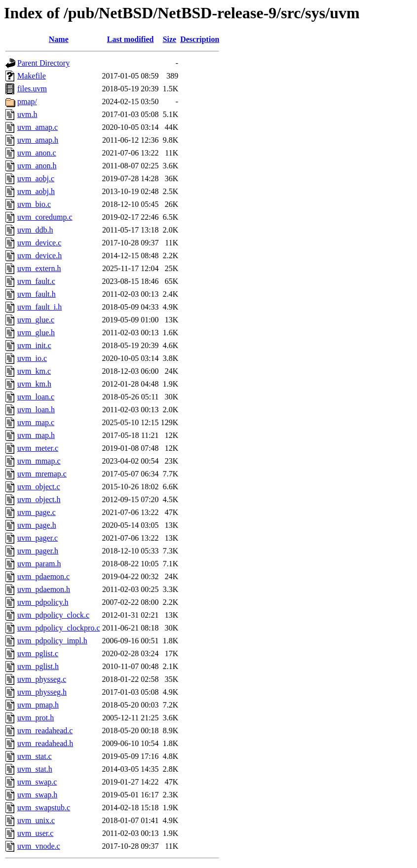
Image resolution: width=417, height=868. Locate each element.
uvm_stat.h (35, 769)
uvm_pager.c (38, 538)
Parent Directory (43, 63)
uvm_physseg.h (42, 692)
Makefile (32, 76)
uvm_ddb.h (35, 230)
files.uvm (32, 89)
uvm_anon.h (37, 166)
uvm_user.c (35, 833)
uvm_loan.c (36, 397)
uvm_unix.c (36, 820)
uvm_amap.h (38, 140)
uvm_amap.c (38, 127)
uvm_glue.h (36, 333)
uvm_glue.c (36, 320)
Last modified (131, 39)
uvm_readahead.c (45, 730)
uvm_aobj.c (36, 178)
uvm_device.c (39, 243)
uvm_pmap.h (38, 705)
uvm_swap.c (37, 782)
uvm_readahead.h (45, 743)
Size (170, 39)
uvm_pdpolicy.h (43, 602)
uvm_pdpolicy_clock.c (53, 615)
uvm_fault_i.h (39, 307)
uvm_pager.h (38, 551)
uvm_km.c (34, 371)
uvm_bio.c (34, 204)
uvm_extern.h (39, 268)
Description (200, 39)
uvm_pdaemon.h (44, 589)
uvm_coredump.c (45, 217)
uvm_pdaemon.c (43, 576)
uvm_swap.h (37, 795)
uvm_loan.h (36, 410)
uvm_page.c (37, 512)
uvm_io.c (32, 358)
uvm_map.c (36, 422)
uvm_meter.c (38, 448)
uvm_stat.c (35, 756)
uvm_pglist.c (38, 653)
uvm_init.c (34, 345)
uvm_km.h (34, 384)
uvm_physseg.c (42, 679)
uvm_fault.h (37, 294)
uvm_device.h (39, 256)
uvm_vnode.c (39, 846)
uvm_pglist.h (38, 666)
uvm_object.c (39, 487)
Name (59, 39)
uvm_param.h (39, 564)
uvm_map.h (36, 435)
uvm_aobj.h (36, 191)
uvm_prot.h (36, 718)
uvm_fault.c (36, 281)
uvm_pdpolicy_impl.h (52, 641)
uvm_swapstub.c (44, 808)
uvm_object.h (39, 499)
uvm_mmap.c (39, 461)
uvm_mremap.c (42, 474)
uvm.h (27, 114)
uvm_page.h (37, 525)
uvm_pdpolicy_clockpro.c (59, 628)
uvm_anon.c (37, 153)
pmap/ (27, 101)
